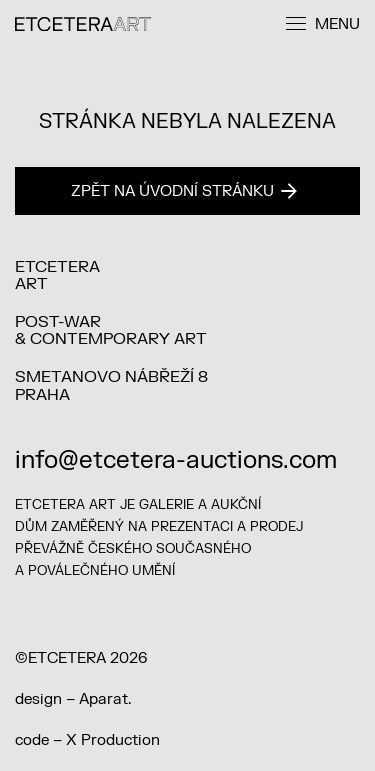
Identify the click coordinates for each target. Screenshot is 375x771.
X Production (113, 740)
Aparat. (105, 699)
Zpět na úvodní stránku (184, 191)
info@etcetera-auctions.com (176, 460)
